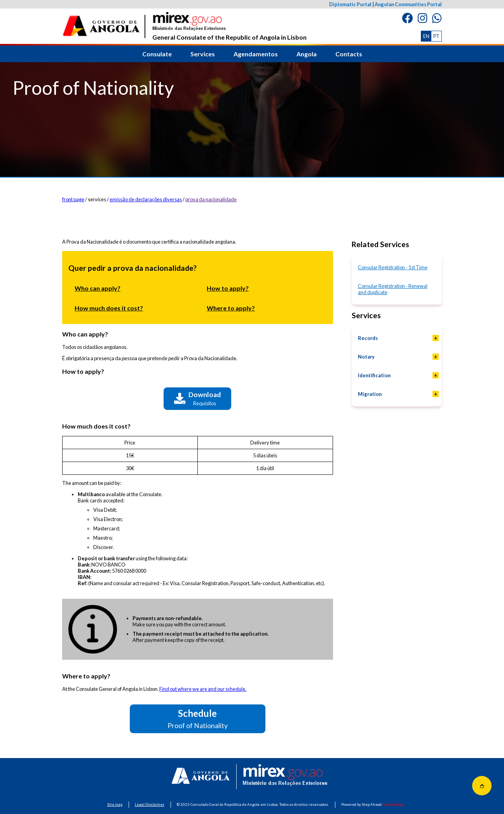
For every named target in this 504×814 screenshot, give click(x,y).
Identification (374, 375)
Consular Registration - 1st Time (393, 267)
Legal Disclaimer (150, 804)
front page (73, 199)
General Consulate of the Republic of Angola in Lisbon (229, 26)
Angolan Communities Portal (408, 4)
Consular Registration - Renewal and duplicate (393, 289)
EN (426, 36)
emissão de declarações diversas (146, 199)
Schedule (198, 719)
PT (436, 36)
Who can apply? (98, 288)
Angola (307, 54)
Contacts (349, 54)
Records (368, 338)
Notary (366, 357)
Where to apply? (231, 308)
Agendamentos (256, 54)
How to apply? (228, 288)
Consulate (157, 54)
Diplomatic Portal (350, 4)
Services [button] (203, 54)
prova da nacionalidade (211, 199)
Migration (370, 394)
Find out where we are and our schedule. (203, 689)
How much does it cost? (109, 308)
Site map (115, 804)
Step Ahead (382, 804)
